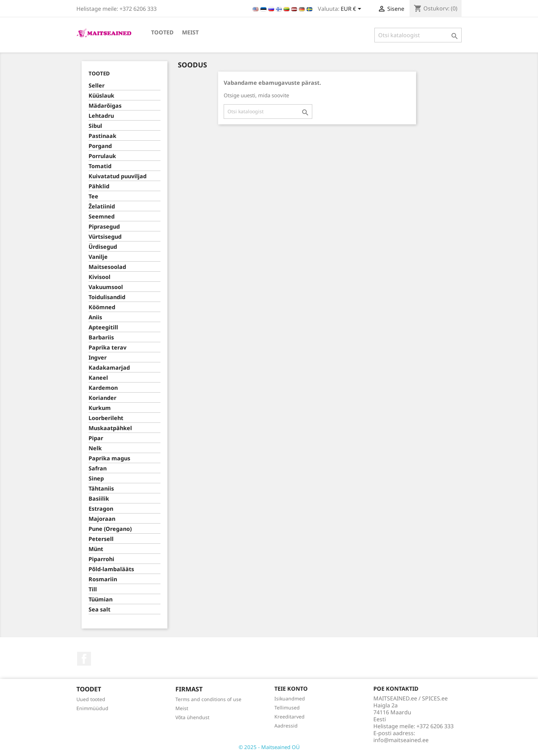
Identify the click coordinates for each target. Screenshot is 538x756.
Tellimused (287, 708)
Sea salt (100, 610)
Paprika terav (107, 348)
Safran (98, 469)
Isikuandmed (290, 699)
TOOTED (162, 32)
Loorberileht (106, 418)
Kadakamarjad (109, 368)
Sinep (96, 479)
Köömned (102, 307)
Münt (96, 549)
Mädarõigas (105, 106)
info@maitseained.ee (401, 740)
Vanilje (98, 257)
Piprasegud (104, 227)
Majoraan (102, 519)
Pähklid (99, 186)
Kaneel (98, 378)
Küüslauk (101, 96)
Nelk (95, 448)
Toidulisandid (107, 297)
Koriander (102, 398)
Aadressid (286, 726)
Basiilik (99, 499)
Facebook (84, 659)
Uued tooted (91, 699)
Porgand (100, 146)
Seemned (102, 217)
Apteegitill (103, 327)
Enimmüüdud (92, 708)
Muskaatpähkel (110, 428)
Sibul (95, 126)
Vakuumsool (106, 287)
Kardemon (103, 388)
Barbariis (101, 338)
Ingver (98, 358)
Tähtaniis (101, 489)
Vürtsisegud (105, 237)
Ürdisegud (103, 247)
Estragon (101, 509)
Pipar (96, 438)
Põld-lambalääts (111, 569)
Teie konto (291, 689)
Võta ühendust (192, 717)
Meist (190, 32)
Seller (97, 86)
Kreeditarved (289, 717)
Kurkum (100, 408)
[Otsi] (418, 35)
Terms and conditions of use (208, 699)
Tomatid (100, 166)
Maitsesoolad (107, 267)
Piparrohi (101, 559)
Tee (93, 196)
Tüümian (101, 599)
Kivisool (100, 277)
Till (93, 589)
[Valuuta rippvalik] (352, 9)
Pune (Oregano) (110, 529)
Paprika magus (109, 458)
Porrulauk (102, 156)
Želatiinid (102, 207)
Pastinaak (102, 136)
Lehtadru (101, 116)
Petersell (101, 539)
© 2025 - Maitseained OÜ (269, 747)
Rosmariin (103, 579)
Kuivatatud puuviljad (118, 176)
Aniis (95, 317)
